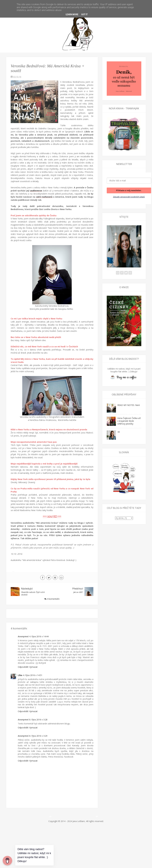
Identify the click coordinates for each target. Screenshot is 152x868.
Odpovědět (23, 667)
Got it (84, 14)
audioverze (36, 191)
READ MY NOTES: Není (129, 405)
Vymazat (33, 667)
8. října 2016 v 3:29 (38, 736)
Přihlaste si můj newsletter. (129, 190)
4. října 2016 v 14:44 (39, 636)
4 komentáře (53, 599)
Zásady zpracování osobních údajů (129, 197)
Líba (20, 675)
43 (119, 432)
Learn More (72, 14)
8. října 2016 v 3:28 (38, 720)
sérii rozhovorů (44, 197)
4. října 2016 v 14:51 (33, 675)
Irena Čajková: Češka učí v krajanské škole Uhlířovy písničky (129, 421)
